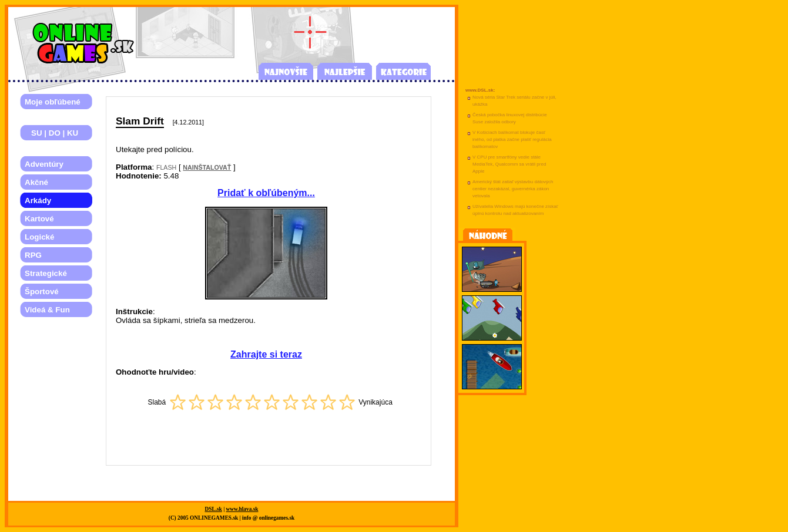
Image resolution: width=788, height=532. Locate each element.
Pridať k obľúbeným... (266, 193)
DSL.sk (214, 509)
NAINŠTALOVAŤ (207, 167)
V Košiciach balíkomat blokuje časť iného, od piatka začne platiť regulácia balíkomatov (512, 139)
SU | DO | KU (51, 133)
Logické (39, 237)
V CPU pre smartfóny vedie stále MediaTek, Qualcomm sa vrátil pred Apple (509, 164)
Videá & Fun (47, 310)
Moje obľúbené (53, 102)
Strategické (46, 273)
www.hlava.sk (242, 509)
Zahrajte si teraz (266, 354)
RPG (33, 255)
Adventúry (44, 164)
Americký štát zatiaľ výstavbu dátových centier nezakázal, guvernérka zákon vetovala (513, 189)
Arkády (38, 201)
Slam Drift (140, 121)
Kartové (39, 219)
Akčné (36, 182)
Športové (42, 292)
